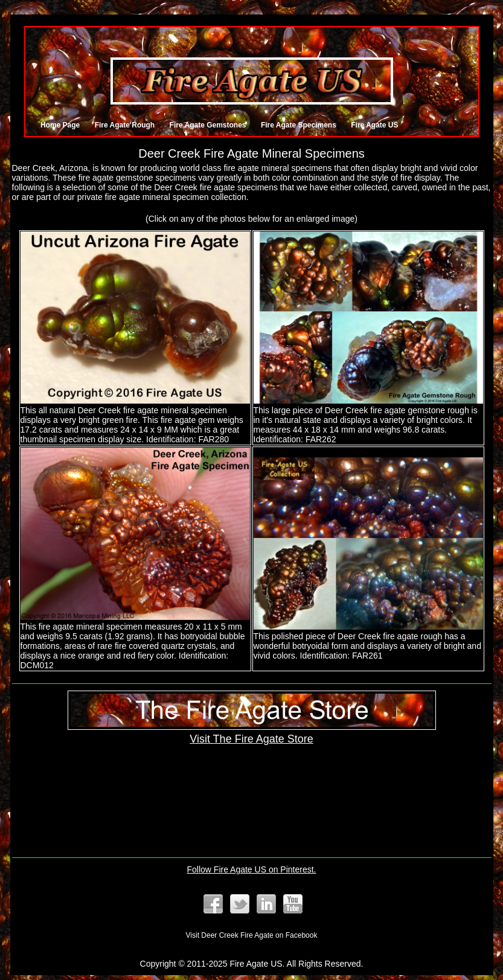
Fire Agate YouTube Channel (293, 904)
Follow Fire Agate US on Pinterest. (252, 869)
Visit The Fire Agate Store (252, 733)
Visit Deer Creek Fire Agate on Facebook (252, 935)
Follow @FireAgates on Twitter (240, 904)
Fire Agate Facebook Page (213, 904)
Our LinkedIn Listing (266, 904)
